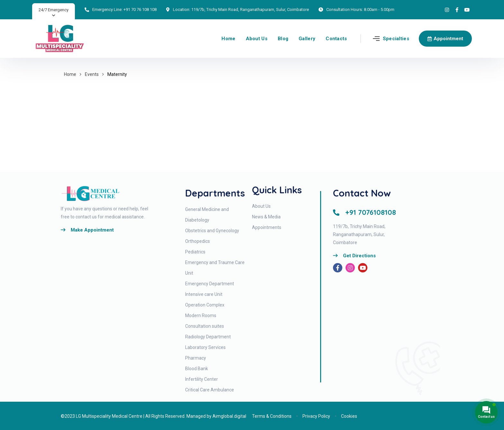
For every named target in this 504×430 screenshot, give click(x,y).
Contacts (336, 39)
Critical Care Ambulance (210, 390)
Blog (283, 39)
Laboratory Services (205, 347)
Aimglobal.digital (229, 416)
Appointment (445, 39)
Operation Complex (205, 305)
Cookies (349, 416)
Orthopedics (198, 241)
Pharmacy (196, 358)
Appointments (267, 227)
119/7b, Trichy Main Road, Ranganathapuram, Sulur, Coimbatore (250, 9)
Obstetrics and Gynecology (212, 231)
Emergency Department (210, 284)
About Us (257, 39)
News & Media (266, 217)
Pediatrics (195, 252)
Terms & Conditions (272, 416)
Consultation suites (205, 326)
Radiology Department (208, 337)
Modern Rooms (201, 316)
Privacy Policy (316, 416)
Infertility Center (202, 379)
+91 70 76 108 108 (140, 9)
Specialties (396, 39)
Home (228, 39)
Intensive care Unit (204, 294)
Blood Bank (197, 369)
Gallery (307, 39)
